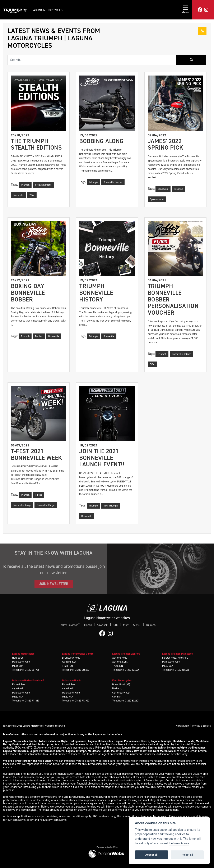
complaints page (198, 816)
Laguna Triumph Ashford (126, 654)
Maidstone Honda (72, 680)
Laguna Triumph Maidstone (177, 654)
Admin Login (182, 726)
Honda (88, 625)
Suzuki (137, 625)
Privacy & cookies (201, 726)
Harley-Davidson (69, 625)
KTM (116, 625)
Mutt (126, 625)
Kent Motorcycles (122, 680)
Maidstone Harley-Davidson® (28, 680)
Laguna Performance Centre (78, 654)
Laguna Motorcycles (47, 10)
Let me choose (179, 843)
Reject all (187, 855)
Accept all (152, 855)
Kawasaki (102, 625)
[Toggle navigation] (185, 10)
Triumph (151, 625)
